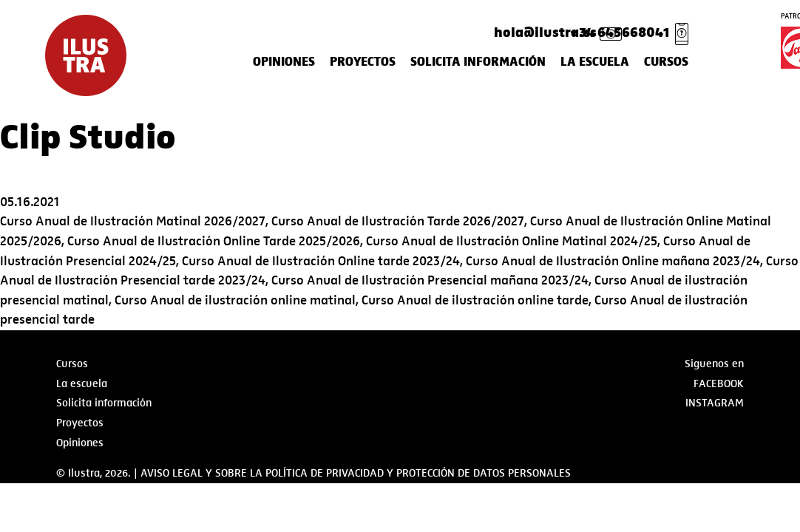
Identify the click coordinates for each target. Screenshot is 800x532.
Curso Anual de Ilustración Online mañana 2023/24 (613, 261)
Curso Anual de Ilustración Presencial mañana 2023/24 (430, 280)
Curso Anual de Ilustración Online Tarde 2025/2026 (214, 241)
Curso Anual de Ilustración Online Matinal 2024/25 (512, 241)
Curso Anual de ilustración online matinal (235, 300)
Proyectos (363, 62)
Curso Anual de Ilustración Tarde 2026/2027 (398, 221)
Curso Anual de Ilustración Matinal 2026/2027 (133, 221)
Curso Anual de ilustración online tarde (475, 300)
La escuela (595, 62)
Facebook (719, 383)
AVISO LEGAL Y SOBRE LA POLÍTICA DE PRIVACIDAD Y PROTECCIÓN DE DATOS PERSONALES (356, 473)
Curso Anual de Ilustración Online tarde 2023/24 (321, 261)
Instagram (715, 403)
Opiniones (284, 62)
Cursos (666, 62)
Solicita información (478, 62)
